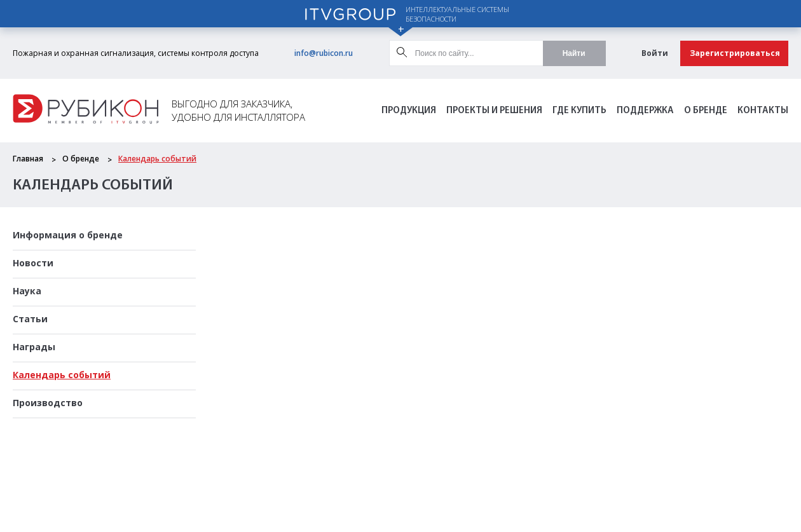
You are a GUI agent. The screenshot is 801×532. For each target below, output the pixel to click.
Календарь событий (157, 159)
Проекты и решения (494, 111)
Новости (33, 263)
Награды (34, 347)
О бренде (706, 111)
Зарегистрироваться (735, 53)
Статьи (30, 319)
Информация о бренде (68, 235)
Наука (27, 291)
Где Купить (579, 111)
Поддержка (645, 111)
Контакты (763, 111)
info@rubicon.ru (324, 53)
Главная (28, 159)
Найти (574, 53)
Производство (48, 403)
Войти (655, 53)
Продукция (409, 111)
